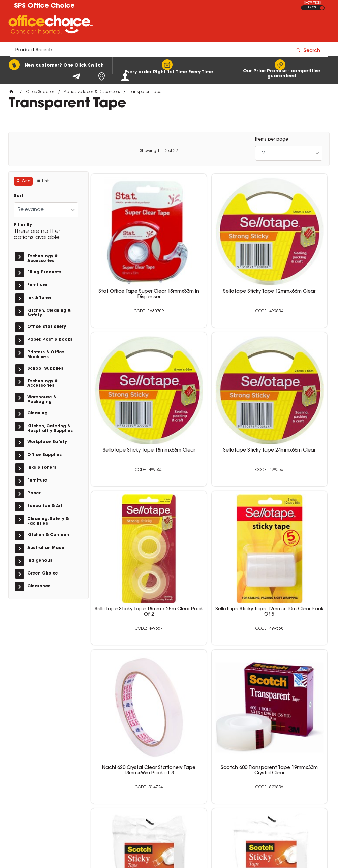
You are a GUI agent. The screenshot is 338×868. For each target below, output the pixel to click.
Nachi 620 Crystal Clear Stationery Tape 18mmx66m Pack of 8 (129, 518)
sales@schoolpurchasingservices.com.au (270, 784)
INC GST (322, 8)
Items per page (272, 139)
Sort (19, 196)
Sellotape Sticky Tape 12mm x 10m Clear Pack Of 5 (289, 388)
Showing (159, 151)
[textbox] (130, 26)
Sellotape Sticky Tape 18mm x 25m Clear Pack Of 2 (209, 388)
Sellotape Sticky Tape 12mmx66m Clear (209, 261)
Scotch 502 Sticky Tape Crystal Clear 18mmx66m (129, 643)
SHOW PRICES (313, 3)
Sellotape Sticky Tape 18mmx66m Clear (289, 261)
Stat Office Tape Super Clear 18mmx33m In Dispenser (129, 261)
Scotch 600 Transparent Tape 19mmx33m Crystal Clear (209, 518)
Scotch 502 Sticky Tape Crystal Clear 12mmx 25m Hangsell (289, 646)
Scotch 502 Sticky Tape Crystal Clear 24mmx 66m (209, 643)
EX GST (313, 8)
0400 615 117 (254, 772)
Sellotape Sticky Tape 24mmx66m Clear (129, 388)
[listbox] (289, 153)
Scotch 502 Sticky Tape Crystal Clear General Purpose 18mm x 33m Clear (289, 518)
